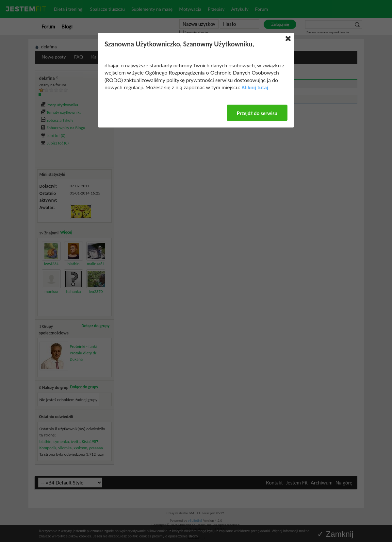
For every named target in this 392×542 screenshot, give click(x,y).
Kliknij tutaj (255, 87)
